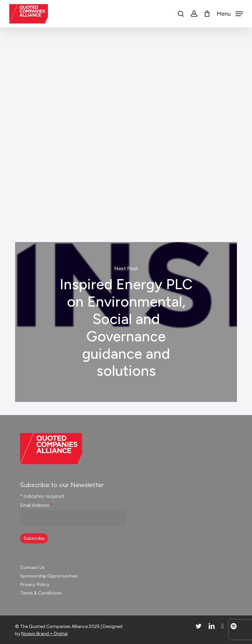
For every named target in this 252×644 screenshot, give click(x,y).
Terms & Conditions (41, 593)
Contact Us (32, 568)
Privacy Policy (35, 585)
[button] (230, 13)
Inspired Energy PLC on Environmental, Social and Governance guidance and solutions (126, 322)
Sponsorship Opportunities (49, 576)
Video (80, 200)
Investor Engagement (41, 200)
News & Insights (123, 47)
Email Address (36, 505)
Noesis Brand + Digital (44, 634)
